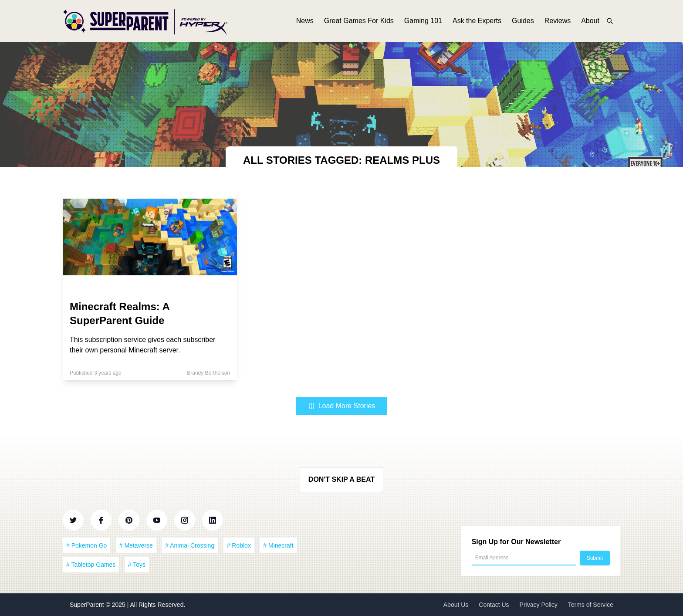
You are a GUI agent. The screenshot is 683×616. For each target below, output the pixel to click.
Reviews (558, 21)
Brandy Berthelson (208, 373)
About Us (456, 605)
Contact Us (494, 605)
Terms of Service (591, 605)
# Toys (137, 565)
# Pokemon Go (86, 545)
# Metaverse (136, 545)
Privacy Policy (539, 605)
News (305, 21)
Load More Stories (342, 406)
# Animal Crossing (190, 545)
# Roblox (239, 545)
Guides (523, 21)
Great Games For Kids (359, 21)
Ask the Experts (477, 21)
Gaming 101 (423, 21)
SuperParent (88, 605)
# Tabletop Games (91, 565)
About (590, 21)
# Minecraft (278, 545)
